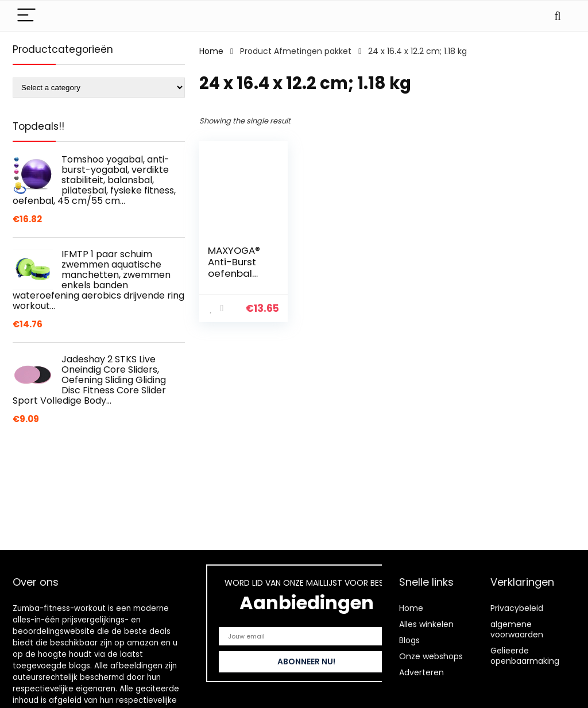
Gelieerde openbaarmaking (525, 656)
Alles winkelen (426, 624)
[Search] (558, 16)
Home (211, 51)
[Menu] (26, 16)
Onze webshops (431, 656)
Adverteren (421, 672)
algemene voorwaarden (517, 629)
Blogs (409, 640)
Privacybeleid (517, 608)
